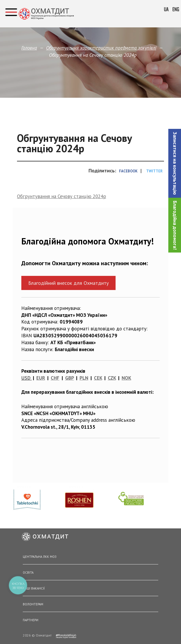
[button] (175, 163)
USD (26, 378)
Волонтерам (33, 604)
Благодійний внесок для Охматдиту (68, 283)
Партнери (31, 620)
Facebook (128, 171)
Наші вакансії (34, 588)
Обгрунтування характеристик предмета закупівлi (101, 48)
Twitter (154, 171)
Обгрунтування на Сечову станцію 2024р (62, 196)
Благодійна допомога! (175, 225)
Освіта (28, 573)
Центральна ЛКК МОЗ (40, 557)
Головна (29, 48)
